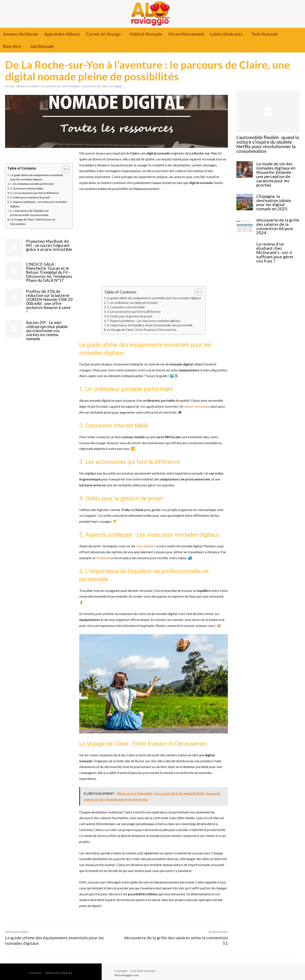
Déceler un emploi (27, 86)
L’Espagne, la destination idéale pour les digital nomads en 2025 (277, 195)
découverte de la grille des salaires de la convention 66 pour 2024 (277, 218)
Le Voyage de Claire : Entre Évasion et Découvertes (33, 222)
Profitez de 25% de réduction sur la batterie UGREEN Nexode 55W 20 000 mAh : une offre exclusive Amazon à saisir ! (49, 301)
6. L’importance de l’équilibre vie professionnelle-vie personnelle (29, 213)
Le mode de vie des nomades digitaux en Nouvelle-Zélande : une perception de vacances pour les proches (277, 169)
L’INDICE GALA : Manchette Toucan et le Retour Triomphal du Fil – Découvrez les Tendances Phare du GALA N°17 (49, 272)
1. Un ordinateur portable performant (32, 184)
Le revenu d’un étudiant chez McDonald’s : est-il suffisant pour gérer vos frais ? (278, 241)
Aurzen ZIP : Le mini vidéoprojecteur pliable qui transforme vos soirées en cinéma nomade (47, 331)
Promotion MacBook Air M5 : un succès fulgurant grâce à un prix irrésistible (49, 245)
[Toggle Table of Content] (64, 169)
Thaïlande (103, 558)
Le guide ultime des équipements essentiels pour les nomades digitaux (37, 177)
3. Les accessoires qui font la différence (35, 193)
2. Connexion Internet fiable (27, 189)
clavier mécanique (197, 406)
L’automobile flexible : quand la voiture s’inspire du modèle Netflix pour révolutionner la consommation (268, 143)
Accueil (9, 86)
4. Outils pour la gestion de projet (30, 197)
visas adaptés (146, 546)
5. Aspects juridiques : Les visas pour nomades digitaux (39, 204)
